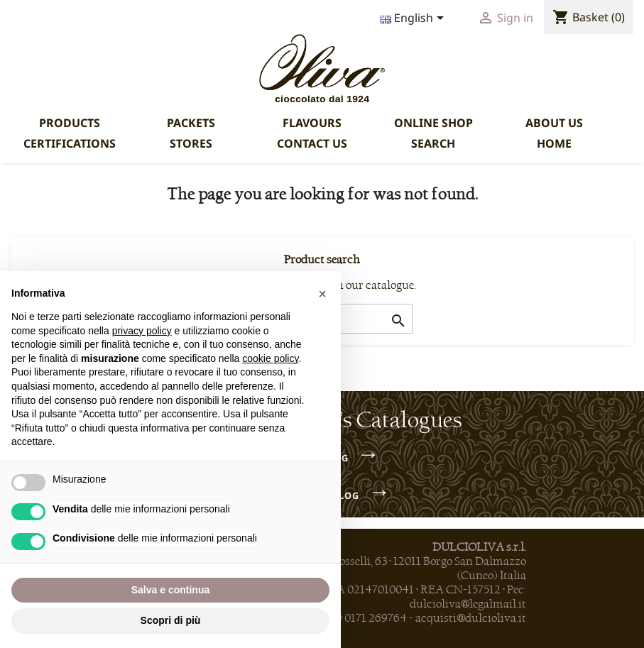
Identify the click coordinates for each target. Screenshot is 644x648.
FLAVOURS (312, 123)
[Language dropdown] (414, 19)
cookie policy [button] (270, 358)
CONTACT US (312, 143)
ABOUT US (554, 123)
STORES (191, 143)
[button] (322, 294)
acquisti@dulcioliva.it (471, 618)
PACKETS (191, 123)
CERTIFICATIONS (70, 143)
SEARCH (433, 143)
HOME (554, 143)
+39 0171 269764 (365, 618)
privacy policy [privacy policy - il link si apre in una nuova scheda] (142, 331)
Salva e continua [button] (170, 590)
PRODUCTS (70, 123)
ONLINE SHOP (433, 123)
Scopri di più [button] (171, 620)
